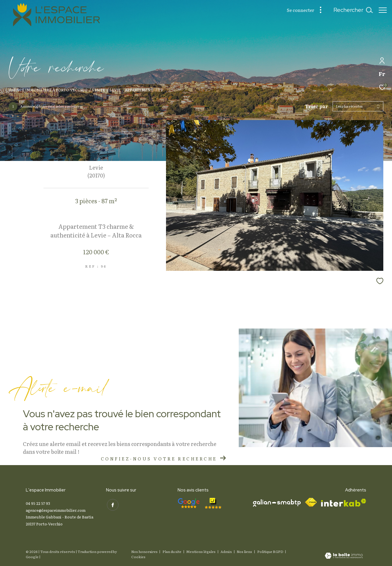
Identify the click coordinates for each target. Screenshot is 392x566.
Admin (226, 552)
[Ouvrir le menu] (383, 10)
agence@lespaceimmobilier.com (56, 510)
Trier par (317, 106)
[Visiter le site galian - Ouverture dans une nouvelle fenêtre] (277, 503)
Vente (98, 90)
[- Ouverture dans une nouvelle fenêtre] (189, 503)
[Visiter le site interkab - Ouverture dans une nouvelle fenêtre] (344, 503)
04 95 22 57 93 (38, 503)
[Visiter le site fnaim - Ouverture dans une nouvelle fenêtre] (311, 502)
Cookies (138, 557)
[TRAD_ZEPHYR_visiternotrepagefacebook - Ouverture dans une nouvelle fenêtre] (112, 504)
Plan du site (172, 552)
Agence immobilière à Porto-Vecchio (48, 90)
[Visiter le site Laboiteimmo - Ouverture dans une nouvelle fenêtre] (344, 556)
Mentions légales (201, 552)
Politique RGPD (270, 552)
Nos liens (245, 552)
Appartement (139, 90)
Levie (115, 90)
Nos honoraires (144, 552)
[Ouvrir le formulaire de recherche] (350, 10)
